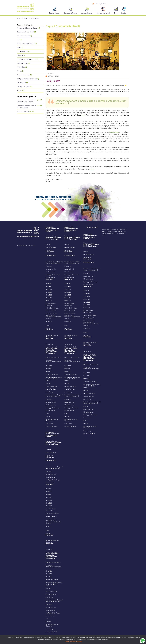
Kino (20, 40)
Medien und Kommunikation (29, 28)
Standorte (49, 321)
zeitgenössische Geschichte (28, 79)
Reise (20, 48)
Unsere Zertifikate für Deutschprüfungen (53, 238)
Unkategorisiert (24, 63)
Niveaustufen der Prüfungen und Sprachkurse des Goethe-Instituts (53, 316)
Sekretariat (50, 252)
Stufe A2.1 (49, 286)
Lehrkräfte (49, 339)
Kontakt (48, 245)
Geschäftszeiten (51, 248)
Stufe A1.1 (49, 279)
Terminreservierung (52, 375)
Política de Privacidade (76, 642)
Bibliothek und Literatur (27, 44)
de (93, 4)
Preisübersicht (51, 255)
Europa (21, 91)
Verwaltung (49, 344)
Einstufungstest (50, 272)
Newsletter (49, 266)
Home (20, 18)
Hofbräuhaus (114, 132)
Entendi (67, 642)
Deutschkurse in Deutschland (51, 305)
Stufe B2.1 (49, 301)
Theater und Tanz (24, 75)
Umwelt (21, 55)
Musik (20, 71)
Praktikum (49, 330)
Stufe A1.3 (49, 369)
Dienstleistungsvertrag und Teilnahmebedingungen (54, 263)
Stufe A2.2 (49, 289)
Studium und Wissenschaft (28, 59)
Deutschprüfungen (51, 236)
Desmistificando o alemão (32, 18)
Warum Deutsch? (51, 311)
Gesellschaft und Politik (27, 32)
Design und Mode (25, 87)
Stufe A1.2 (49, 284)
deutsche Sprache (25, 36)
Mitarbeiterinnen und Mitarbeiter (52, 336)
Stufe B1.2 (49, 295)
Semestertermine (51, 269)
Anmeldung (49, 250)
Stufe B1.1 (49, 292)
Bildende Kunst (24, 52)
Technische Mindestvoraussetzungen (54, 361)
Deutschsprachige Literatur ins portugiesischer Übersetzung (52, 351)
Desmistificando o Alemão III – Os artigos (30, 107)
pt (96, 4)
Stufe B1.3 (49, 298)
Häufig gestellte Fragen (53, 275)
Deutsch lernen (50, 278)
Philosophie (22, 83)
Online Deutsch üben (52, 308)
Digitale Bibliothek (51, 347)
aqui (83, 115)
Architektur (22, 67)
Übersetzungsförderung (53, 357)
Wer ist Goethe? (26, 112)
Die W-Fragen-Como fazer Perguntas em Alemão (30, 101)
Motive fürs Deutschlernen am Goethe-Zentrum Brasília (52, 230)
